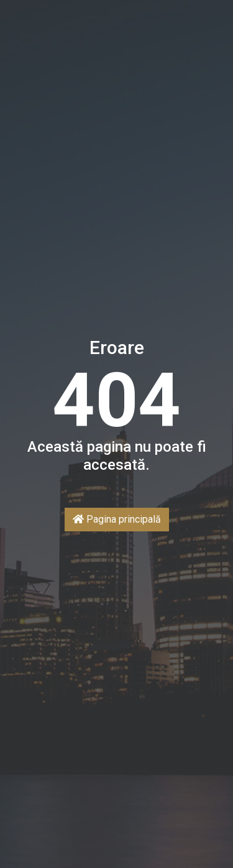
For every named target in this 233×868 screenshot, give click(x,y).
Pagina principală (117, 519)
